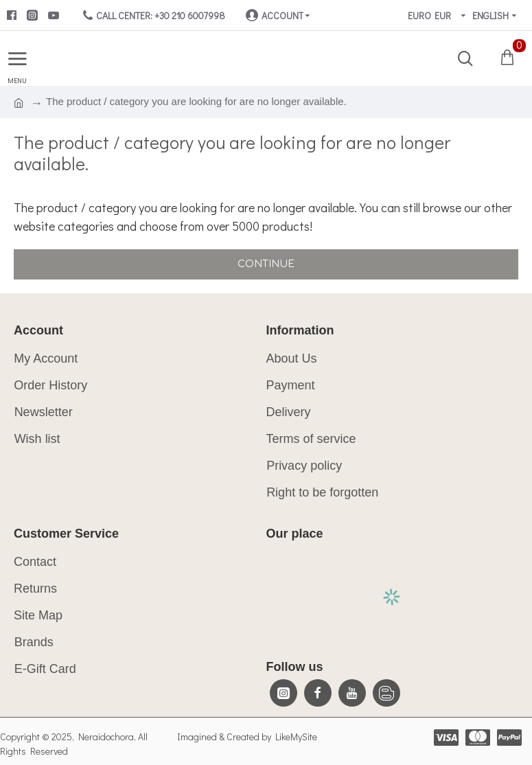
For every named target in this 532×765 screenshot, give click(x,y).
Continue (266, 264)
